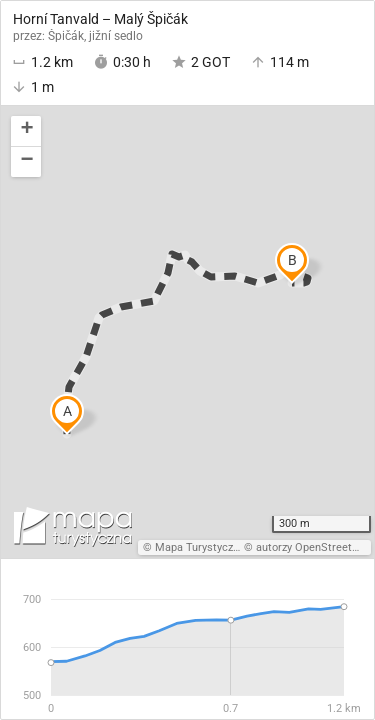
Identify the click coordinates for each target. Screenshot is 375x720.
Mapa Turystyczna (200, 547)
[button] (26, 131)
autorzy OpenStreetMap (315, 547)
